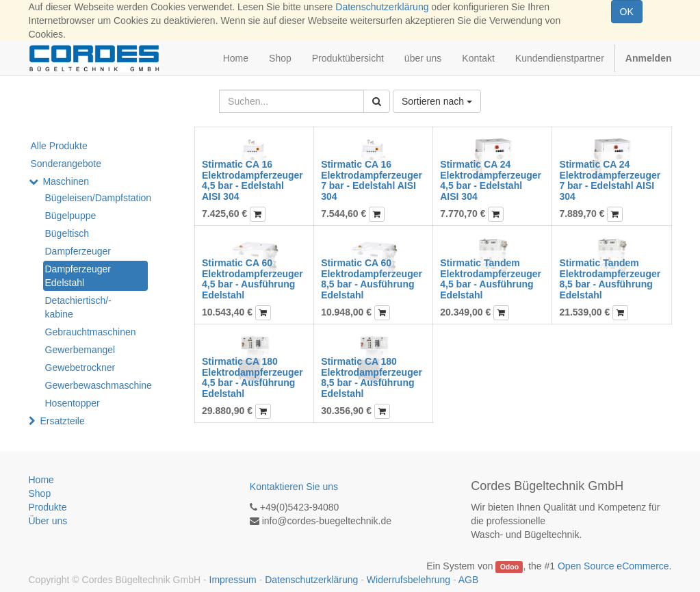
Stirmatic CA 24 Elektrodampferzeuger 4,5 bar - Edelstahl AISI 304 (491, 180)
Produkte (48, 507)
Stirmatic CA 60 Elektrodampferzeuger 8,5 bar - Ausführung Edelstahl (372, 279)
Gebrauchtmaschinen (91, 332)
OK (627, 12)
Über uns (48, 521)
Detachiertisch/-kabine (78, 307)
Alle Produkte (59, 146)
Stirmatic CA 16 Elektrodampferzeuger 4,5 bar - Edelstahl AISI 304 (252, 180)
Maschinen (66, 181)
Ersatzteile (62, 421)
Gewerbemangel (80, 350)
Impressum (233, 580)
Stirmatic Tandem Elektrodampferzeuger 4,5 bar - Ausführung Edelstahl (491, 279)
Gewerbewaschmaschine (96, 385)
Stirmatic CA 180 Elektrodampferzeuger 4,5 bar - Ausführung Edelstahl (252, 377)
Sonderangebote (66, 164)
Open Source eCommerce (613, 566)
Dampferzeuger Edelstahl (78, 276)
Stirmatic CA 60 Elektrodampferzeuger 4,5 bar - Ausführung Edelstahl (252, 279)
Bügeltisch (67, 233)
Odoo (509, 567)
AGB (469, 580)
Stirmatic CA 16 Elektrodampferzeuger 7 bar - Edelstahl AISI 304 (372, 180)
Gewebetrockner (80, 368)
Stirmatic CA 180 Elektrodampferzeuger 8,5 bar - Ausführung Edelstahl (372, 377)
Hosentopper (73, 403)
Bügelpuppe (71, 216)
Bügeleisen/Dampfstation (96, 198)
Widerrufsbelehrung (409, 580)
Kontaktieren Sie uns (294, 487)
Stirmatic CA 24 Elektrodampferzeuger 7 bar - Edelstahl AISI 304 (610, 180)
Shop (40, 493)
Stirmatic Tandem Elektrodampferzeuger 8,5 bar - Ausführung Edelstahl (610, 279)
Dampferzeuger (78, 251)
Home (41, 480)
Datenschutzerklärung (382, 7)
